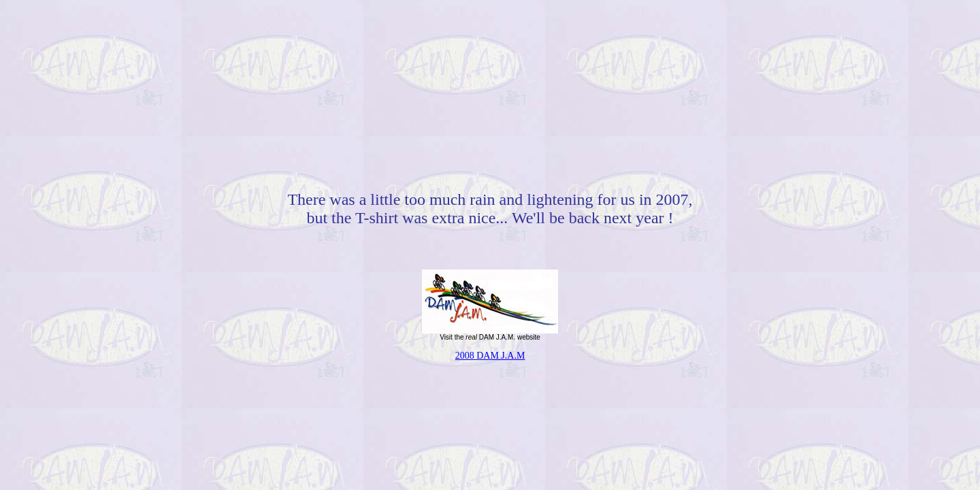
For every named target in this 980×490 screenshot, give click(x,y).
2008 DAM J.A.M (490, 356)
